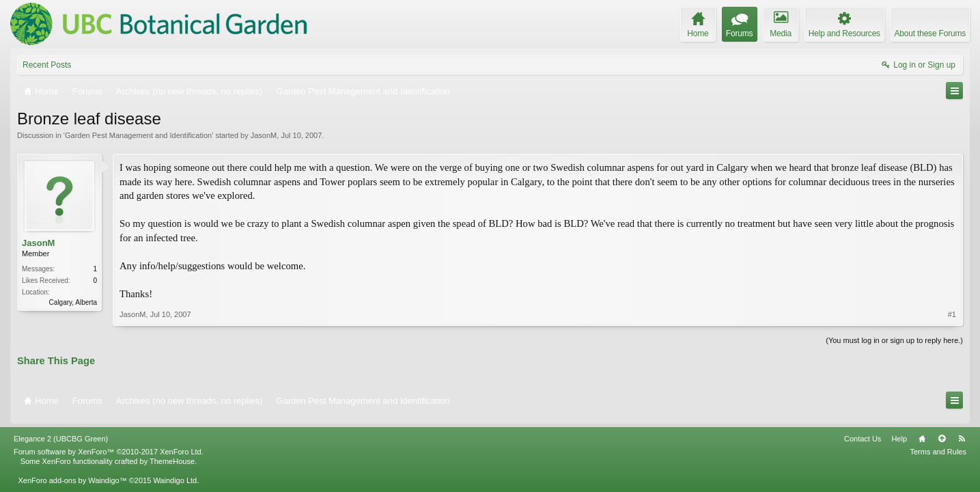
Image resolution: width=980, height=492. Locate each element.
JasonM (264, 135)
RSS (962, 433)
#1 (952, 314)
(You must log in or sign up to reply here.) (894, 340)
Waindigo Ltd (175, 475)
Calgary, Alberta (73, 302)
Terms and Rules (938, 446)
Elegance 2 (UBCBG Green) (61, 433)
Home (922, 433)
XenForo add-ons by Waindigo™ (72, 475)
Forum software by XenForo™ (109, 446)
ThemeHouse (172, 456)
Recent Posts (47, 65)
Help (899, 433)
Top (942, 433)
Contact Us (863, 433)
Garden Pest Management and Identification (138, 135)
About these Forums (930, 33)
